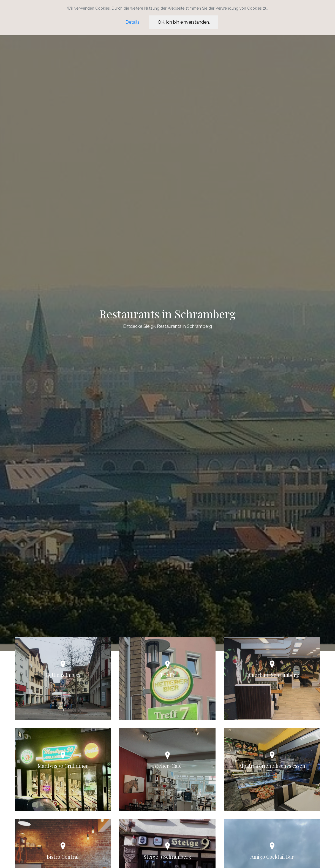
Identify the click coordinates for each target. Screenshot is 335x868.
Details (133, 22)
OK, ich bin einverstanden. (184, 22)
